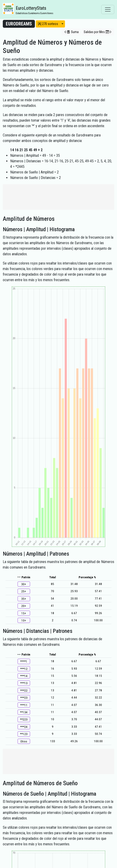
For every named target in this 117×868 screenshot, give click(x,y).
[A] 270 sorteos (48, 24)
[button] (71, 32)
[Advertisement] (58, 197)
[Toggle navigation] (108, 9)
